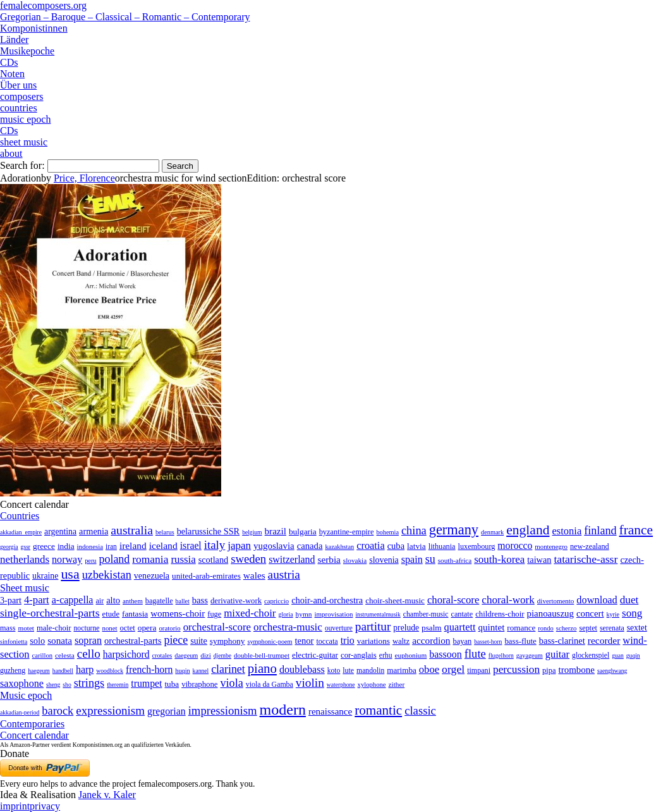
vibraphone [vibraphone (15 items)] (199, 684)
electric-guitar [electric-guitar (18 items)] (315, 655)
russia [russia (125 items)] (183, 559)
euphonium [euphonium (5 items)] (411, 655)
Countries (20, 516)
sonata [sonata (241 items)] (60, 640)
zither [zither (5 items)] (397, 684)
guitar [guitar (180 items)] (557, 654)
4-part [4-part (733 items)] (37, 600)
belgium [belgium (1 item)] (252, 532)
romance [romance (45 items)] (521, 628)
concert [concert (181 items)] (590, 613)
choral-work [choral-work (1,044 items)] (508, 600)
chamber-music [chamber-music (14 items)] (426, 614)
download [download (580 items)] (597, 600)
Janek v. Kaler (107, 795)
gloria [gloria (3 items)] (285, 614)
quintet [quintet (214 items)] (492, 627)
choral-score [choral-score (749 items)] (453, 600)
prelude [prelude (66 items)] (406, 628)
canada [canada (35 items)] (310, 546)
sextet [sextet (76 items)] (637, 628)
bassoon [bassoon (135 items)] (446, 654)
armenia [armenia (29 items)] (94, 531)
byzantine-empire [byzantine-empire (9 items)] (347, 532)
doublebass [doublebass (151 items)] (302, 669)
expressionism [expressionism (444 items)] (110, 710)
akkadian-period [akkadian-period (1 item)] (20, 712)
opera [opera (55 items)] (147, 628)
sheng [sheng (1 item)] (53, 685)
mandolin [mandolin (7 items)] (370, 671)
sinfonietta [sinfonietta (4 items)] (14, 642)
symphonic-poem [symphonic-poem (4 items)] (270, 642)
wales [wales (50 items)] (254, 575)
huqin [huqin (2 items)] (182, 671)
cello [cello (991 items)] (89, 654)
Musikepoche (27, 51)
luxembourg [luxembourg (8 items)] (477, 546)
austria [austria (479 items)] (284, 575)
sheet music (24, 142)
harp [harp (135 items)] (85, 669)
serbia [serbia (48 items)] (329, 559)
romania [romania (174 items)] (150, 559)
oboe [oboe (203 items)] (429, 669)
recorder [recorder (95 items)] (604, 640)
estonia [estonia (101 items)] (567, 531)
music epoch (25, 119)
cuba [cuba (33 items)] (396, 546)
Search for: (22, 165)
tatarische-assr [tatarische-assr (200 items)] (586, 559)
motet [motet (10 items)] (26, 628)
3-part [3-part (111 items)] (11, 600)
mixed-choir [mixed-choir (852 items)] (250, 613)
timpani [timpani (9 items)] (479, 670)
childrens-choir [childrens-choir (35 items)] (500, 614)
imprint (15, 806)
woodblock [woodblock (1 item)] (110, 671)
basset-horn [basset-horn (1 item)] (488, 642)
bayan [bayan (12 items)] (462, 641)
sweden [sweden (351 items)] (248, 559)
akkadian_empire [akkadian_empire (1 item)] (21, 532)
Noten (12, 74)
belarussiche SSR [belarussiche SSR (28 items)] (208, 531)
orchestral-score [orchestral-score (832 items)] (217, 627)
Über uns (18, 85)
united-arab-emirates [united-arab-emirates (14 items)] (206, 576)
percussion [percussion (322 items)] (516, 669)
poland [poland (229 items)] (115, 559)
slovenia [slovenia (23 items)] (384, 560)
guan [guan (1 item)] (618, 655)
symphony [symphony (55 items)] (228, 641)
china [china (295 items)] (414, 531)
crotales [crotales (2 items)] (162, 655)
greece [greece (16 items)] (44, 546)
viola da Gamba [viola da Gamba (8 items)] (270, 684)
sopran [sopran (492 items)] (88, 640)
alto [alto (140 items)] (113, 600)
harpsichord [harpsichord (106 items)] (126, 654)
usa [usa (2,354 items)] (70, 574)
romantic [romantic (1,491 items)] (378, 710)
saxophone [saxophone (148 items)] (22, 683)
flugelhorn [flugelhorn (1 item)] (501, 655)
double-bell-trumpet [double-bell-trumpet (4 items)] (262, 655)
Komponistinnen (34, 28)
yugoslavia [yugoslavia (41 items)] (274, 546)
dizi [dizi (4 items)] (206, 655)
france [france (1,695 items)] (636, 530)
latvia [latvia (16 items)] (416, 546)
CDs (9, 62)
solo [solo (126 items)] (37, 641)
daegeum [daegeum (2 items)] (186, 655)
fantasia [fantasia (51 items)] (135, 614)
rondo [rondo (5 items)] (545, 628)
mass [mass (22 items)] (8, 628)
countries (19, 108)
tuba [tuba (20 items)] (172, 684)
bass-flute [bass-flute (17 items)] (520, 641)
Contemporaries (32, 724)
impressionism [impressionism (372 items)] (223, 710)
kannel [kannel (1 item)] (201, 671)
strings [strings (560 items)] (89, 683)
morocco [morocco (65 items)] (515, 545)
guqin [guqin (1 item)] (633, 655)
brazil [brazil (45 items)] (276, 531)
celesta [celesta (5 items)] (65, 655)
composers (21, 96)
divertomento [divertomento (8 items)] (556, 601)
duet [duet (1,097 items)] (629, 600)
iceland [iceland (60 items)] (163, 545)
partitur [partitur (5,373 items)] (373, 626)
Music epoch (26, 695)
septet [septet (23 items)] (588, 628)
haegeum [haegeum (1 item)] (39, 671)
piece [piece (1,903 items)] (176, 640)
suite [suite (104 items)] (199, 641)
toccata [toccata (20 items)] (327, 641)
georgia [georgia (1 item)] (9, 547)
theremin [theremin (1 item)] (118, 685)
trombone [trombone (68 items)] (577, 670)
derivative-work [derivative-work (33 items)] (236, 601)
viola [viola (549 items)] (231, 683)
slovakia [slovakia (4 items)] (355, 560)
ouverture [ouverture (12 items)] (339, 628)
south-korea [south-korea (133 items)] (499, 559)
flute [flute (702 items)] (475, 654)
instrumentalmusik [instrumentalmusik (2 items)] (378, 614)
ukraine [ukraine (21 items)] (45, 576)
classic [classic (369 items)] (420, 710)
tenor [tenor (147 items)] (305, 641)
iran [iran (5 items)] (111, 546)
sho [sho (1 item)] (67, 685)
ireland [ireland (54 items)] (133, 545)
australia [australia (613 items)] (132, 530)
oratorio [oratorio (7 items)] (169, 628)
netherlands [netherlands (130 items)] (25, 559)
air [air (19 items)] (100, 601)
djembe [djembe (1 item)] (222, 655)
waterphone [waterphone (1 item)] (341, 685)
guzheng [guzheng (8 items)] (13, 670)
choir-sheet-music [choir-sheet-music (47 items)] (395, 600)
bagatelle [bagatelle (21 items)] (159, 601)
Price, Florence (84, 178)
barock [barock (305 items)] (58, 711)
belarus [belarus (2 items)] (165, 532)
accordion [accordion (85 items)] (431, 640)
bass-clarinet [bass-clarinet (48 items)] (562, 641)
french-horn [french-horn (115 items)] (149, 669)
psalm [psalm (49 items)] (432, 628)
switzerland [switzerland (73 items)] (292, 559)
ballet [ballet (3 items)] (183, 601)
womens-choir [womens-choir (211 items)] (178, 613)
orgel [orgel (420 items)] (453, 669)
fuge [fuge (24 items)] (214, 614)
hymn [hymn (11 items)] (304, 614)
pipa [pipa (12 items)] (549, 670)
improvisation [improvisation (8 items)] (333, 614)
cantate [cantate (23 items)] (462, 614)
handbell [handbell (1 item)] (63, 671)
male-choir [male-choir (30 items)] (54, 628)
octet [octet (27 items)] (128, 628)
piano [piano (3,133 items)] (262, 668)
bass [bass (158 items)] (200, 600)
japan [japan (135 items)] (239, 545)
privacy (45, 806)
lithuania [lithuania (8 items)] (442, 546)
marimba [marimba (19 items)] (402, 670)
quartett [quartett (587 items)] (460, 627)
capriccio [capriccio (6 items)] (276, 601)
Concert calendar (34, 735)
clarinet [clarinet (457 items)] (228, 669)
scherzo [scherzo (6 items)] (567, 628)
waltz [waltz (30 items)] (401, 641)
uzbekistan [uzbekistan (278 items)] (107, 575)
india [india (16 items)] (66, 546)
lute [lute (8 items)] (348, 670)
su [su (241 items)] (430, 559)
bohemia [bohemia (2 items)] (387, 532)
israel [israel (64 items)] (191, 545)
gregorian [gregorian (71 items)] (167, 711)
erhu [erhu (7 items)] (386, 655)
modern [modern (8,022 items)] (283, 710)
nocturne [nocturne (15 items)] (86, 628)
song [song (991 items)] (632, 613)
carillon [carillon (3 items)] (43, 655)
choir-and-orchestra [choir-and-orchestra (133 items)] (327, 600)
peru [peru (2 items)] (90, 561)
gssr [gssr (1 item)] (26, 547)
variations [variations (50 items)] (374, 641)
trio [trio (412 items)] (348, 640)
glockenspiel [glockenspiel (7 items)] (591, 655)
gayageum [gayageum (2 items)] (530, 655)
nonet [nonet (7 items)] (109, 628)
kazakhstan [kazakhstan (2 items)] (339, 547)
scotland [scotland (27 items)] (213, 560)
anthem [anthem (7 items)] (133, 601)
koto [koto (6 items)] (334, 670)
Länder (14, 40)
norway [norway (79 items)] (67, 559)
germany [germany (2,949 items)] (454, 530)
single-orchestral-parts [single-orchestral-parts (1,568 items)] (50, 613)
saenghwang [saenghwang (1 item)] (612, 671)
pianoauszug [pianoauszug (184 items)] (550, 613)
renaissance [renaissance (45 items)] (330, 711)
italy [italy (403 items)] (215, 545)
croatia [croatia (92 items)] (370, 545)
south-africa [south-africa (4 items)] (455, 560)
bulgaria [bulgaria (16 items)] (303, 532)
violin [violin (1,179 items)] (310, 683)
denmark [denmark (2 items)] (492, 532)
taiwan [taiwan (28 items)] (539, 560)
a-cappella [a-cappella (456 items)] (73, 600)
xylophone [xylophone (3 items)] (372, 685)
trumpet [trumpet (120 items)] (146, 683)
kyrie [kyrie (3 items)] (613, 614)
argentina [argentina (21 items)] (60, 532)
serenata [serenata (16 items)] (612, 628)
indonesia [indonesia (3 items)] (90, 546)
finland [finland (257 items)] (600, 531)
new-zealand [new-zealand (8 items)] (590, 546)
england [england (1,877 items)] (528, 530)
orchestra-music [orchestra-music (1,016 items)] (288, 627)
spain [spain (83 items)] (412, 559)
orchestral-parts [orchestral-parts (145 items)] (133, 641)
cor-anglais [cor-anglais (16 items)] (359, 655)
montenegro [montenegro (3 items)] (551, 546)
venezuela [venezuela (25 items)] (152, 575)
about (11, 153)
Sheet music (25, 588)
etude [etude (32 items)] (111, 614)
